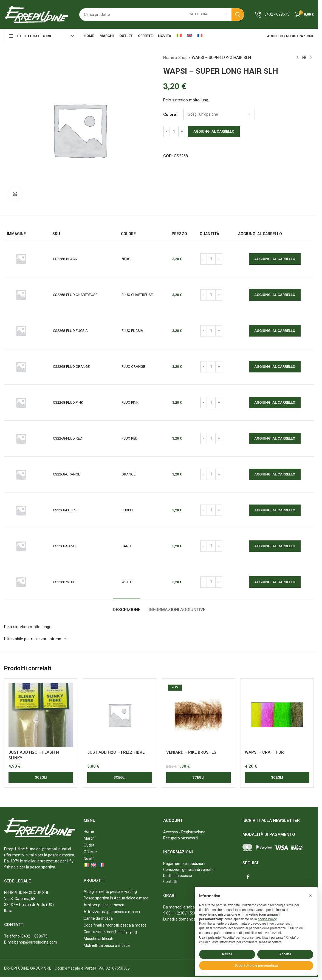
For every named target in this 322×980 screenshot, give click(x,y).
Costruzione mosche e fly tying (110, 932)
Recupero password (180, 838)
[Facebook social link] (248, 877)
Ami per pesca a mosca (104, 905)
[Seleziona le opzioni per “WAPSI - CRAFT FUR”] (277, 777)
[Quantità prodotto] (174, 132)
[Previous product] (297, 58)
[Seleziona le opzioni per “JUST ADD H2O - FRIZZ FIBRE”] (119, 777)
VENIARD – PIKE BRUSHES (191, 752)
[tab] (127, 607)
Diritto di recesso (178, 876)
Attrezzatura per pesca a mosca (112, 912)
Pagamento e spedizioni (184, 864)
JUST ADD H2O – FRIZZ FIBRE (116, 752)
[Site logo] (36, 14)
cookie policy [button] (267, 919)
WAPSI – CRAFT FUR (264, 752)
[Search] (162, 15)
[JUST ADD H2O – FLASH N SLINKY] (41, 715)
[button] (310, 896)
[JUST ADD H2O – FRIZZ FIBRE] (119, 715)
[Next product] (310, 58)
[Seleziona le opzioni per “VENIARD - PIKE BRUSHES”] (198, 777)
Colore (170, 115)
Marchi (90, 838)
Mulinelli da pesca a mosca (107, 945)
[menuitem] (179, 36)
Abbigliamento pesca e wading (110, 891)
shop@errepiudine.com (37, 942)
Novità (89, 859)
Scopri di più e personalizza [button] (256, 965)
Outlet (89, 845)
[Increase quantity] (182, 132)
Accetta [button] (285, 954)
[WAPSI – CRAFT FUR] (277, 715)
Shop (183, 58)
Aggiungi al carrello (214, 131)
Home (169, 58)
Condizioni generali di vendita (188, 870)
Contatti (170, 882)
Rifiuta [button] (227, 954)
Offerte (90, 852)
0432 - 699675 (277, 14)
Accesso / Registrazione (184, 832)
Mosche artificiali (98, 939)
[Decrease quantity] (167, 132)
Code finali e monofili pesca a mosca (115, 925)
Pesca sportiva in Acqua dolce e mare (116, 898)
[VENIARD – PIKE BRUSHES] (198, 715)
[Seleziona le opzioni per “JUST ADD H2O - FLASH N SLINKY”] (41, 777)
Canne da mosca (98, 918)
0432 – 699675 (34, 936)
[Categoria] (208, 15)
